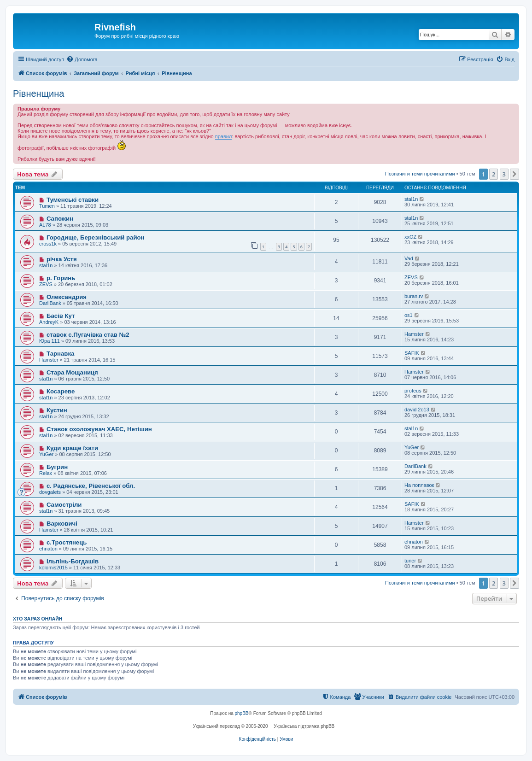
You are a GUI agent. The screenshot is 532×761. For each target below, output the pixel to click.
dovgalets (50, 492)
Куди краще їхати (72, 448)
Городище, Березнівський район (96, 237)
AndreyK (49, 322)
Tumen (47, 206)
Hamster (414, 334)
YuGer (46, 454)
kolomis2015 (53, 568)
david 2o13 (417, 410)
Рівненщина (38, 94)
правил (224, 136)
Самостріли (64, 505)
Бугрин (57, 467)
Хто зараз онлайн (38, 619)
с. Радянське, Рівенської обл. (91, 486)
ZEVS (46, 284)
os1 (409, 315)
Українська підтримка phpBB (304, 726)
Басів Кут (61, 316)
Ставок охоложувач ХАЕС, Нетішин (99, 429)
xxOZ (410, 237)
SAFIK (412, 353)
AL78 (45, 225)
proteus (413, 391)
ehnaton (48, 549)
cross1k (48, 244)
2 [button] (494, 174)
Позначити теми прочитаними (420, 174)
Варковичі (62, 524)
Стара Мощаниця (72, 372)
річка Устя (62, 259)
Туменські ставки (73, 200)
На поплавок (419, 485)
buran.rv (414, 296)
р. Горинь (61, 278)
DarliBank (50, 303)
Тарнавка (60, 354)
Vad (409, 258)
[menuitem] (82, 59)
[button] (514, 174)
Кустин (57, 410)
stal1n (411, 199)
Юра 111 (50, 341)
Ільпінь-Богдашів (73, 561)
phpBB (242, 713)
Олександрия (67, 297)
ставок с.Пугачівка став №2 (88, 335)
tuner (410, 561)
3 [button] (504, 174)
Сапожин (60, 219)
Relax (46, 473)
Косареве (61, 391)
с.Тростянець (67, 542)
